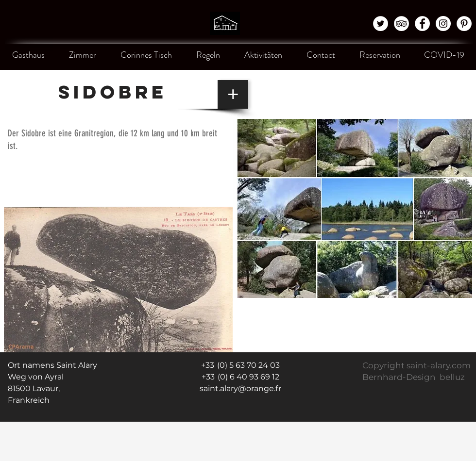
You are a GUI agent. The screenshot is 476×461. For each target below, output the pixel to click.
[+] (233, 94)
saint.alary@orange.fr (240, 388)
